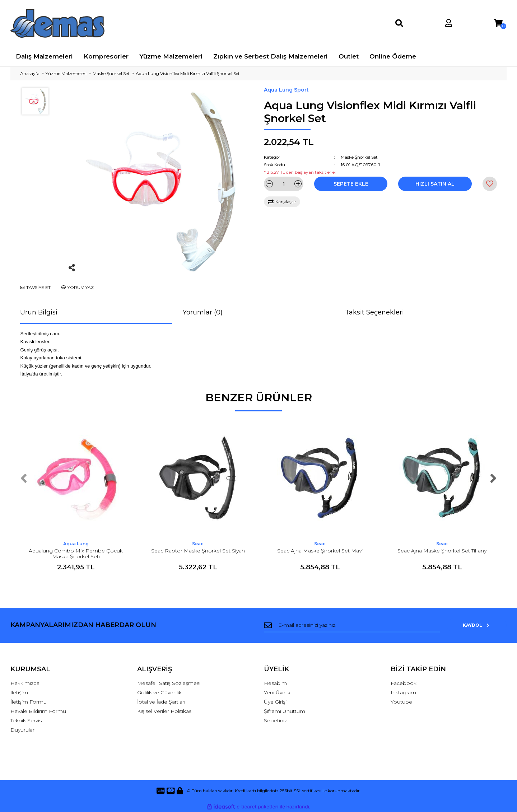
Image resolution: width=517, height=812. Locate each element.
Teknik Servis (26, 720)
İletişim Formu (29, 702)
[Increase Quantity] (298, 184)
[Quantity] (284, 184)
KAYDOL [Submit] (483, 625)
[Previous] (24, 479)
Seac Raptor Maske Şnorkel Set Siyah (198, 551)
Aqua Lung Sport (286, 90)
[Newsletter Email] (358, 625)
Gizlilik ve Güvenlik (159, 692)
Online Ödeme (393, 56)
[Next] (493, 479)
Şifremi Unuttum (285, 711)
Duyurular (22, 730)
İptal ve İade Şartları (161, 702)
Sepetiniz (275, 720)
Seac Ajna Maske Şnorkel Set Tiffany (442, 551)
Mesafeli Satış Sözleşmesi (169, 683)
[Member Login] (449, 23)
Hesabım (275, 683)
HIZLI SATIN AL (435, 184)
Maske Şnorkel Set (359, 157)
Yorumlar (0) (203, 312)
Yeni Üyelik (277, 692)
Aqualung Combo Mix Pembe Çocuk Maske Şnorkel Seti (76, 554)
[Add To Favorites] (490, 184)
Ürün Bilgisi (39, 312)
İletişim (19, 692)
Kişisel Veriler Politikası (165, 711)
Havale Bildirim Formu (38, 711)
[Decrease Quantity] (269, 184)
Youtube (401, 702)
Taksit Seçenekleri (374, 312)
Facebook (404, 683)
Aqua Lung (76, 544)
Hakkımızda (25, 683)
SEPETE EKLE (351, 184)
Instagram (403, 692)
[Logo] (57, 23)
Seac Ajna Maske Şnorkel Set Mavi (320, 551)
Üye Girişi (275, 702)
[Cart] (498, 23)
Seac (198, 544)
